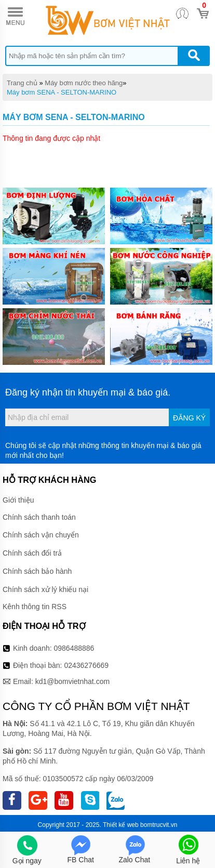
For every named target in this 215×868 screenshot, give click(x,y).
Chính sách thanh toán (39, 517)
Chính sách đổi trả (32, 553)
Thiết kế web (121, 825)
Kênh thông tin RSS (35, 607)
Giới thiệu (18, 500)
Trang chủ (22, 83)
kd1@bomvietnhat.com (72, 681)
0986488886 (74, 648)
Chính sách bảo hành (37, 571)
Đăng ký (189, 418)
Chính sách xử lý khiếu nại (45, 589)
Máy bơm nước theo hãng (84, 83)
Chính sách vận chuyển (41, 535)
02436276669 (86, 665)
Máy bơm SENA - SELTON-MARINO (62, 92)
